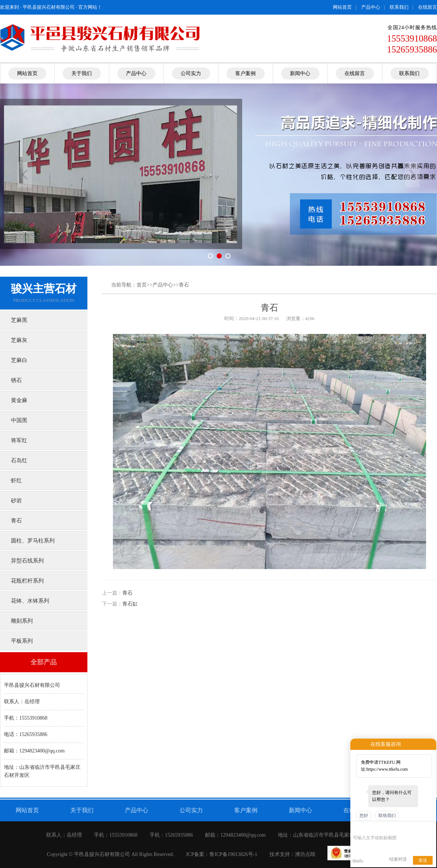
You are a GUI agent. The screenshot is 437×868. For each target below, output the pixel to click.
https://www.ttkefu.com (387, 769)
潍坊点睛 (305, 854)
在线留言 (428, 7)
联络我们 (387, 816)
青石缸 (130, 604)
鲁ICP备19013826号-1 (233, 854)
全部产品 (44, 662)
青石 (184, 285)
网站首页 (342, 7)
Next (412, 175)
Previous (25, 175)
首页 (142, 285)
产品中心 (371, 7)
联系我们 (399, 7)
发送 (423, 860)
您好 (364, 816)
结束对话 (398, 859)
